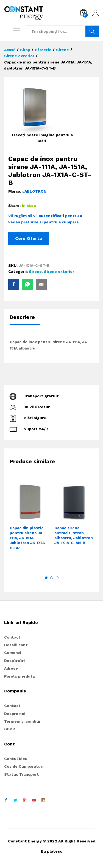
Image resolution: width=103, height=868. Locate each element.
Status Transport (22, 774)
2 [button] (52, 578)
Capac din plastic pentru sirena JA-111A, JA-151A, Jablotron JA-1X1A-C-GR (28, 538)
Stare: (14, 206)
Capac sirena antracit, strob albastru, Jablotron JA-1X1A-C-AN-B (74, 535)
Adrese (11, 668)
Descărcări (14, 661)
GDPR (10, 729)
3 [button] (57, 578)
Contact (12, 637)
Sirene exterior (59, 271)
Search (92, 31)
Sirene (35, 271)
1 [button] (46, 578)
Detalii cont (16, 645)
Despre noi (15, 714)
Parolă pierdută (20, 676)
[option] (29, 525)
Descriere (22, 317)
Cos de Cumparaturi (24, 766)
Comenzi (13, 653)
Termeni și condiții (22, 721)
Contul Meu (16, 759)
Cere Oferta (29, 238)
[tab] (25, 320)
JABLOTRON (34, 191)
